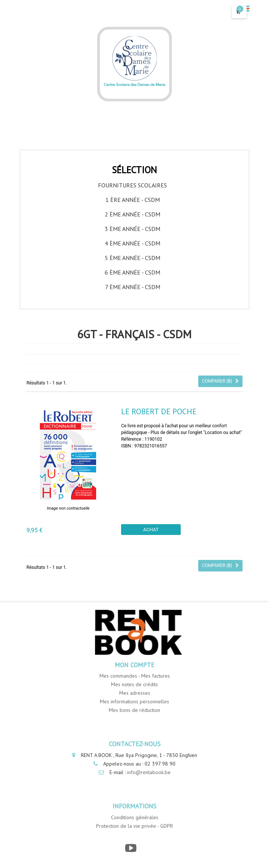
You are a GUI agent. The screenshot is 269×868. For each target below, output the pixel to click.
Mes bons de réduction (134, 710)
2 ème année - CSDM (132, 214)
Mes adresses (135, 693)
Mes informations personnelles (134, 701)
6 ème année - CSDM (132, 272)
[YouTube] (131, 848)
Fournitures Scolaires (132, 185)
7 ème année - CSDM (133, 287)
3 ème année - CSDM (132, 229)
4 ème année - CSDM (132, 243)
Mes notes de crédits (134, 684)
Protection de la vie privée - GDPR (134, 826)
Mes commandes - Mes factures (135, 676)
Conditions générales (135, 817)
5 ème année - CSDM (132, 258)
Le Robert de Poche (159, 411)
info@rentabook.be (149, 772)
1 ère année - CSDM (133, 200)
